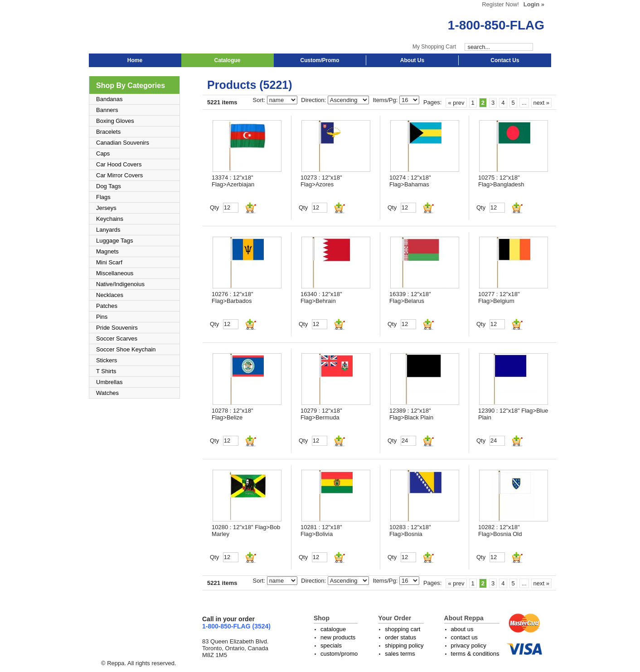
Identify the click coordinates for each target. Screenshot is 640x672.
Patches (107, 306)
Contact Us (505, 60)
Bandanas (109, 99)
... (524, 103)
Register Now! (500, 4)
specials (331, 645)
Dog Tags (109, 186)
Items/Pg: (386, 100)
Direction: (314, 100)
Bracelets (108, 132)
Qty (214, 207)
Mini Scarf (109, 262)
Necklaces (110, 295)
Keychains (110, 219)
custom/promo (339, 654)
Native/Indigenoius (120, 284)
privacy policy (469, 645)
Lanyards (108, 230)
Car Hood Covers (119, 164)
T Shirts (106, 371)
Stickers (107, 360)
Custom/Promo (320, 60)
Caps (103, 153)
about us (462, 629)
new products (338, 637)
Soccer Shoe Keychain (126, 349)
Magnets (107, 251)
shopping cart (402, 629)
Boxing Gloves (115, 121)
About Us (412, 60)
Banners (107, 110)
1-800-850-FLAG (496, 25)
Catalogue (227, 60)
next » (541, 103)
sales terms (400, 654)
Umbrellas (109, 382)
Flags (103, 197)
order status (400, 637)
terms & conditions (475, 654)
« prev (456, 103)
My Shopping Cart (434, 47)
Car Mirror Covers (119, 175)
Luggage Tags (114, 241)
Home (135, 60)
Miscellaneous (115, 273)
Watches (107, 393)
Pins (102, 317)
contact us (464, 637)
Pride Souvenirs (117, 328)
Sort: (260, 100)
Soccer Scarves (117, 338)
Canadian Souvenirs (123, 143)
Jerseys (106, 208)
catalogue (333, 629)
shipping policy (404, 645)
